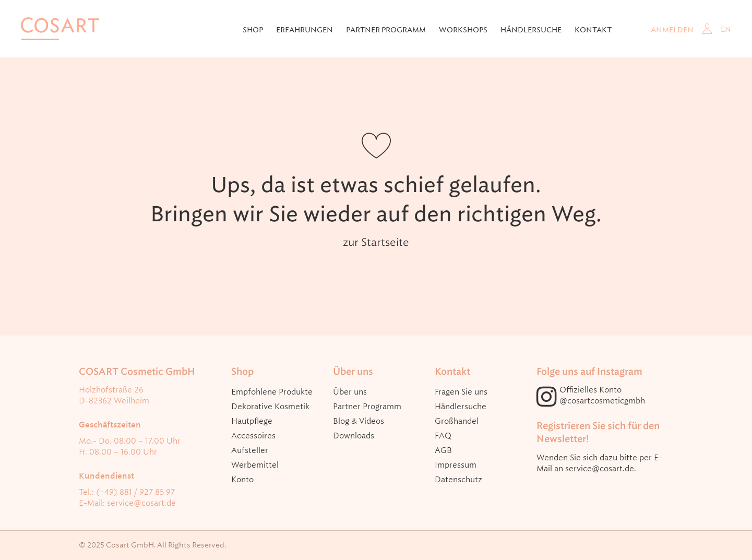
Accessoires (253, 436)
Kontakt (593, 30)
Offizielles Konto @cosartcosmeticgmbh (602, 395)
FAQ (443, 436)
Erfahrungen (305, 30)
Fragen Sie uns (461, 392)
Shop (253, 30)
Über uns (350, 392)
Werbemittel (255, 465)
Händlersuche (531, 30)
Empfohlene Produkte (272, 392)
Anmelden (672, 30)
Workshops (463, 30)
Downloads (354, 436)
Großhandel (457, 421)
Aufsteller (250, 450)
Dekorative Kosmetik (270, 407)
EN (726, 29)
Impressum (456, 465)
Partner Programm (386, 30)
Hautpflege (252, 421)
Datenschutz (458, 480)
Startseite (385, 242)
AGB (443, 450)
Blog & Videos (359, 421)
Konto (242, 480)
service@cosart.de (141, 503)
